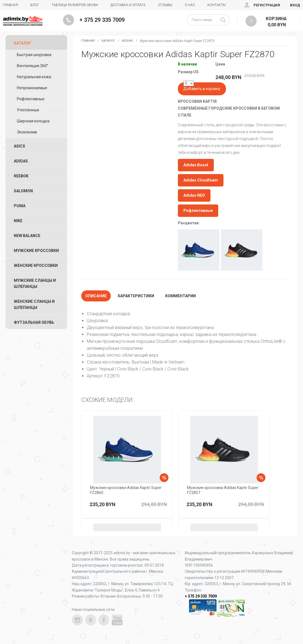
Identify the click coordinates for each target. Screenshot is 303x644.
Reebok (21, 176)
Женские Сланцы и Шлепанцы (34, 304)
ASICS (19, 146)
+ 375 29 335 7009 (102, 20)
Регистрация (267, 5)
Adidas (128, 41)
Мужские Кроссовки (36, 251)
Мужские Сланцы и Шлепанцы (35, 283)
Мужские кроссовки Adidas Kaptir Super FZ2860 (126, 490)
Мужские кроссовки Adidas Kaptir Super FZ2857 (223, 490)
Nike (18, 221)
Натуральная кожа (34, 77)
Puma (20, 206)
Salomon (23, 191)
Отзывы (165, 5)
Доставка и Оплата (128, 5)
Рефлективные (31, 99)
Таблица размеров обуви (75, 5)
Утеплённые (28, 110)
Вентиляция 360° (32, 66)
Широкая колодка (33, 121)
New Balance (27, 236)
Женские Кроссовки (36, 266)
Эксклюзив (27, 132)
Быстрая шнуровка (34, 55)
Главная (10, 5)
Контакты (217, 5)
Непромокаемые (32, 88)
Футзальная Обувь (34, 322)
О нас (190, 5)
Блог (35, 5)
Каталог (108, 41)
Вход (295, 5)
